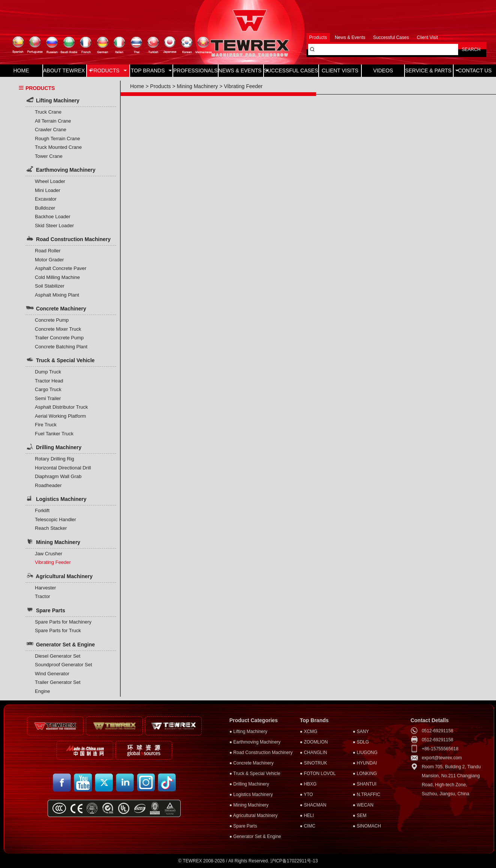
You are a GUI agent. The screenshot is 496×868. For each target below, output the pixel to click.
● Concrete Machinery (252, 763)
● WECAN (363, 805)
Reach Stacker (51, 528)
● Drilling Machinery (249, 784)
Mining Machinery (53, 541)
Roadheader (48, 485)
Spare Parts (45, 610)
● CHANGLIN (314, 753)
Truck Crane (48, 112)
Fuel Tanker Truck (54, 434)
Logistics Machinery (56, 498)
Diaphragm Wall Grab (58, 476)
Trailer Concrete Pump (59, 338)
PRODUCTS (108, 70)
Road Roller (48, 251)
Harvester (45, 588)
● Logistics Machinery (251, 795)
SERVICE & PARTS (429, 70)
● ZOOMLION (314, 742)
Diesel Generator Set (58, 656)
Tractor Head (49, 381)
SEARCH (471, 49)
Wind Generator (52, 674)
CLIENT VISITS (340, 70)
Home (137, 86)
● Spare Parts (243, 826)
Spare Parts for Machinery (63, 622)
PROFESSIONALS (195, 70)
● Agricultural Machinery (254, 816)
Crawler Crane (51, 130)
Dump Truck (48, 372)
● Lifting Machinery (248, 732)
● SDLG (361, 742)
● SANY (361, 732)
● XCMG (309, 732)
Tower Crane (49, 156)
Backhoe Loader (53, 217)
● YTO (306, 795)
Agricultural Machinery (59, 576)
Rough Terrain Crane (57, 139)
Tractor (43, 596)
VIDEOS (383, 70)
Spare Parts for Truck (58, 630)
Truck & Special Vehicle (60, 360)
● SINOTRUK (314, 763)
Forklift (42, 510)
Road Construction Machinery (68, 238)
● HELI (307, 816)
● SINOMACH (367, 826)
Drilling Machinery (53, 447)
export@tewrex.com (442, 758)
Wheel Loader (50, 181)
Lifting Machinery (52, 100)
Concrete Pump (52, 320)
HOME (21, 70)
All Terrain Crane (53, 121)
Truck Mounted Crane (58, 147)
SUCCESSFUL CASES (291, 70)
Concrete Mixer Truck (58, 329)
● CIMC (308, 826)
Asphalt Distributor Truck (61, 407)
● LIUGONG (365, 753)
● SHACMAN (313, 805)
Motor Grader (49, 260)
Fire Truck (46, 425)
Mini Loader (48, 190)
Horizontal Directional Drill (63, 468)
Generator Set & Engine (60, 644)
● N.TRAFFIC (366, 795)
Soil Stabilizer (50, 286)
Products (160, 86)
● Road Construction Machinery (261, 753)
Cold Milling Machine (57, 277)
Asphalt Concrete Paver (61, 268)
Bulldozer (45, 208)
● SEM (360, 816)
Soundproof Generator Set (64, 665)
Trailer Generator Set (58, 682)
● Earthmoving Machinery (255, 742)
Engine (42, 691)
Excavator (46, 199)
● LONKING (365, 774)
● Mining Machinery (249, 805)
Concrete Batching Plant (61, 347)
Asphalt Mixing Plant (57, 295)
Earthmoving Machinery (61, 169)
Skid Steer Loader (54, 226)
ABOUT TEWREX (65, 70)
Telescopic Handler (55, 519)
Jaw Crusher (49, 554)
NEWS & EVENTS (241, 70)
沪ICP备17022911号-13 (294, 861)
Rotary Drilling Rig (55, 459)
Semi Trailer (48, 398)
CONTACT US (475, 70)
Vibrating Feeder (53, 562)
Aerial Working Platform (60, 416)
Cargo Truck (48, 389)
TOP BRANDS (151, 70)
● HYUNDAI (365, 763)
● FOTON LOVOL (318, 774)
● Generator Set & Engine (255, 837)
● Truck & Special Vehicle (255, 774)
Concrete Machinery (56, 308)
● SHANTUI (365, 784)
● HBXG (308, 784)
